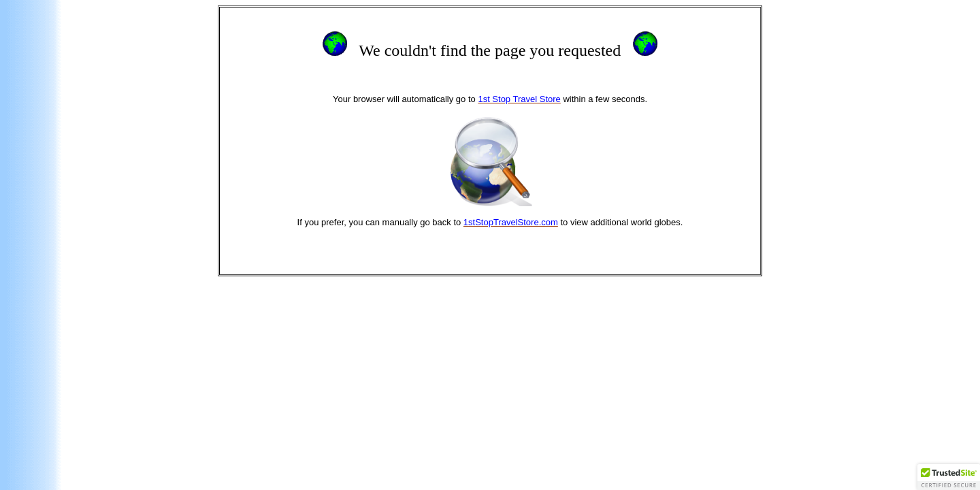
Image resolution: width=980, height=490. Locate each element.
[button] (949, 477)
